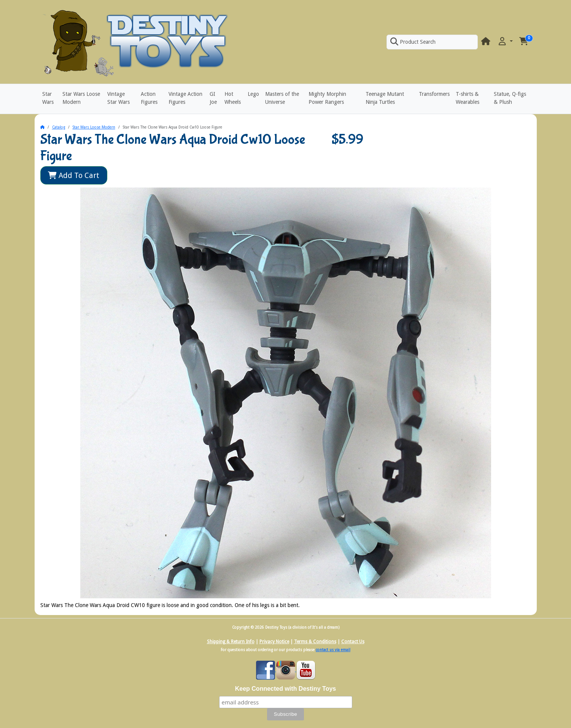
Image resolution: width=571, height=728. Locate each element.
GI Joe (213, 98)
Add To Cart (74, 175)
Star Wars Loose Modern (81, 98)
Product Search (413, 42)
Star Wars (48, 98)
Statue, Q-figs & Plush (510, 98)
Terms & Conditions (315, 642)
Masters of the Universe (282, 98)
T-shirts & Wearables (468, 98)
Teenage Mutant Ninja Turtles (385, 98)
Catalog (59, 127)
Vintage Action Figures (185, 98)
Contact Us (353, 642)
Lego (253, 94)
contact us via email (333, 650)
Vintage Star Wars (118, 98)
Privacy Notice (274, 642)
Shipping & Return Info (231, 642)
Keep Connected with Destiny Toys (286, 689)
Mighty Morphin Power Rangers (327, 98)
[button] (505, 42)
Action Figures (149, 98)
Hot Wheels (233, 98)
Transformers (434, 94)
